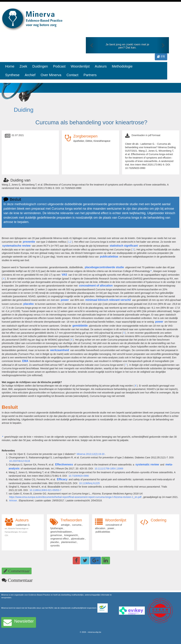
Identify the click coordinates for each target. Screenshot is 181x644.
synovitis (55, 546)
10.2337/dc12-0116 (20, 461)
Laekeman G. (23, 525)
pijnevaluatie (78, 539)
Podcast (59, 66)
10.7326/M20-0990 (79, 476)
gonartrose (56, 535)
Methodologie (122, 66)
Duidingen (40, 66)
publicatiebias (109, 257)
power (65, 300)
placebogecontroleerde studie (104, 267)
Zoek (23, 66)
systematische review (16, 246)
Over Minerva (51, 75)
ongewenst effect (59, 539)
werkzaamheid (60, 350)
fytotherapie (57, 528)
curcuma (77, 525)
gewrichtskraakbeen (61, 532)
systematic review (147, 464)
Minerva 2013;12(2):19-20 (91, 454)
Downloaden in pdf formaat (146, 135)
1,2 (70, 242)
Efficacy (62, 479)
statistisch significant (124, 246)
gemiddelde (80, 326)
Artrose (13, 500)
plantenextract (69, 542)
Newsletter (19, 622)
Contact (72, 75)
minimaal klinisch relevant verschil (108, 300)
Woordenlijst (80, 66)
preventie (29, 242)
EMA (25, 361)
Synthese (12, 75)
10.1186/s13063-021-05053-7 (45, 490)
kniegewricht (71, 535)
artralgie (65, 525)
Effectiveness (64, 464)
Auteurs (101, 66)
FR (161, 57)
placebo (28, 304)
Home (10, 66)
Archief (30, 75)
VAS (64, 275)
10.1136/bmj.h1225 (89, 483)
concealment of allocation (96, 286)
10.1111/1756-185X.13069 (109, 469)
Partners (90, 75)
